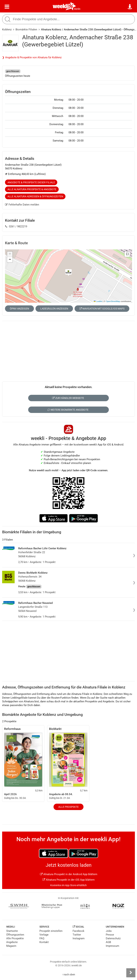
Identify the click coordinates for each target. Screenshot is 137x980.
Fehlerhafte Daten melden (22, 205)
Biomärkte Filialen (26, 30)
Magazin (11, 946)
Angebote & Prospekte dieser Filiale (31, 182)
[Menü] (7, 7)
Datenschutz (113, 938)
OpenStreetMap (113, 301)
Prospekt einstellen (51, 931)
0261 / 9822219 (16, 226)
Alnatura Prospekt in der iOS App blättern (68, 880)
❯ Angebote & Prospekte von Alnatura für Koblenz (32, 57)
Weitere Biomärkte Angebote (68, 410)
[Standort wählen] (130, 7)
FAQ (42, 938)
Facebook (78, 931)
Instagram (79, 938)
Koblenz (7, 30)
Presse (110, 935)
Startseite (12, 931)
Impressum (112, 946)
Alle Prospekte (68, 807)
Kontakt (44, 942)
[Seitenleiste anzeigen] (131, 973)
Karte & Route (16, 243)
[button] (127, 254)
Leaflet (98, 301)
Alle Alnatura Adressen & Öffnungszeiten (35, 196)
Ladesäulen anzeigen (54, 309)
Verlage (44, 935)
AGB (108, 942)
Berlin (77, 9)
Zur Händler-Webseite (68, 398)
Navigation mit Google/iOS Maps (102, 309)
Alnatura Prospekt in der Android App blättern (69, 874)
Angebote (12, 942)
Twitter (77, 935)
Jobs (109, 931)
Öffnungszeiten (15, 935)
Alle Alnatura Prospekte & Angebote (32, 189)
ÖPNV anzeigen (19, 309)
